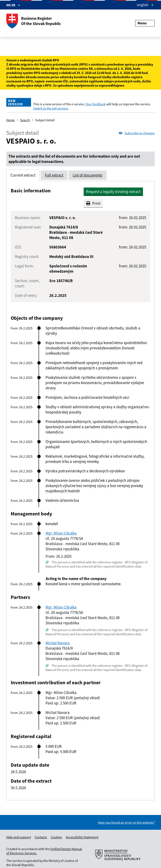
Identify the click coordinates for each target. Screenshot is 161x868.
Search (25, 120)
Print (93, 203)
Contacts (41, 837)
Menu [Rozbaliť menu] (145, 23)
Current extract (23, 175)
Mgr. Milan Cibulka (61, 533)
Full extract (54, 175)
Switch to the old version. (51, 108)
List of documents (88, 175)
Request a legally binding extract (113, 192)
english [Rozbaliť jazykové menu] (145, 5)
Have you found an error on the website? (126, 822)
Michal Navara (58, 643)
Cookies (56, 837)
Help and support (19, 837)
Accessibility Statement (82, 837)
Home (10, 120)
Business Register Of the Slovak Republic (34, 21)
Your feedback (95, 104)
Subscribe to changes (137, 133)
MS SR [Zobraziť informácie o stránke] (13, 5)
